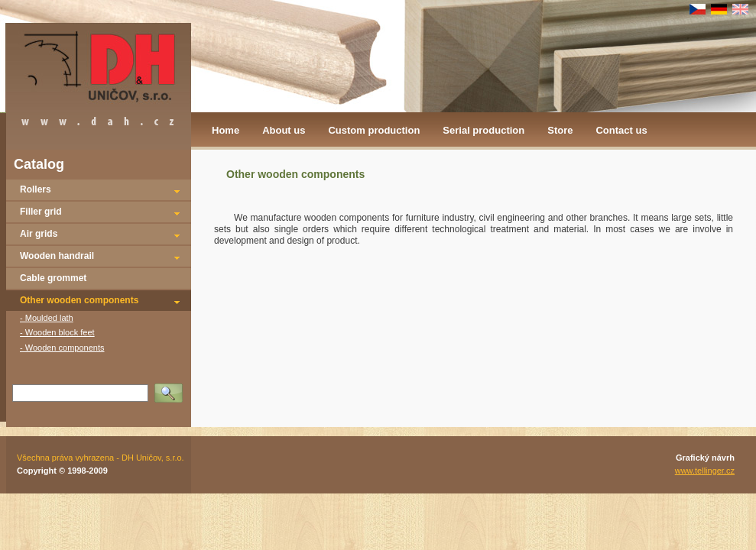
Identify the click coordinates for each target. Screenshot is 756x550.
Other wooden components (79, 300)
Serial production (483, 130)
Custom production (374, 130)
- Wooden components (62, 348)
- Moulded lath (47, 318)
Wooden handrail (57, 256)
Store (560, 130)
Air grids (39, 234)
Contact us (621, 130)
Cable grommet (53, 278)
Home (226, 130)
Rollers (36, 189)
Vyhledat (171, 388)
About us (284, 130)
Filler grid (41, 212)
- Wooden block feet (57, 332)
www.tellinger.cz (705, 471)
